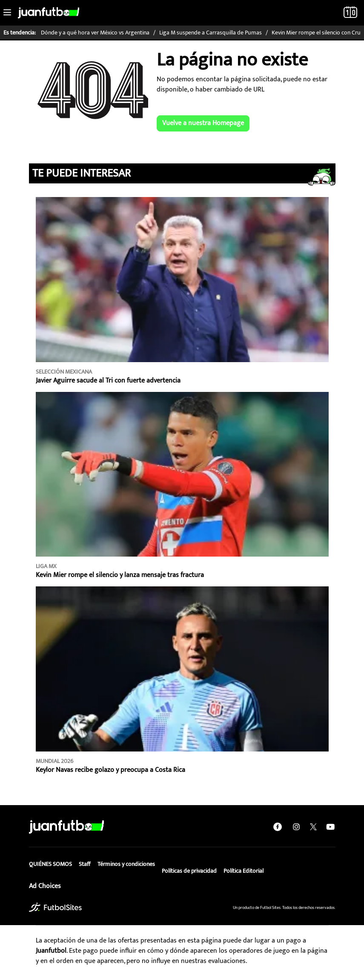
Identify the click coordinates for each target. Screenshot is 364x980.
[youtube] (330, 827)
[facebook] (278, 827)
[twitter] (313, 827)
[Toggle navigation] (7, 13)
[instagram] (296, 827)
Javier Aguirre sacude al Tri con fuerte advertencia (108, 381)
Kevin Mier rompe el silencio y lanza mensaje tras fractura (120, 575)
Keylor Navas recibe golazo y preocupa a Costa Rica (110, 770)
